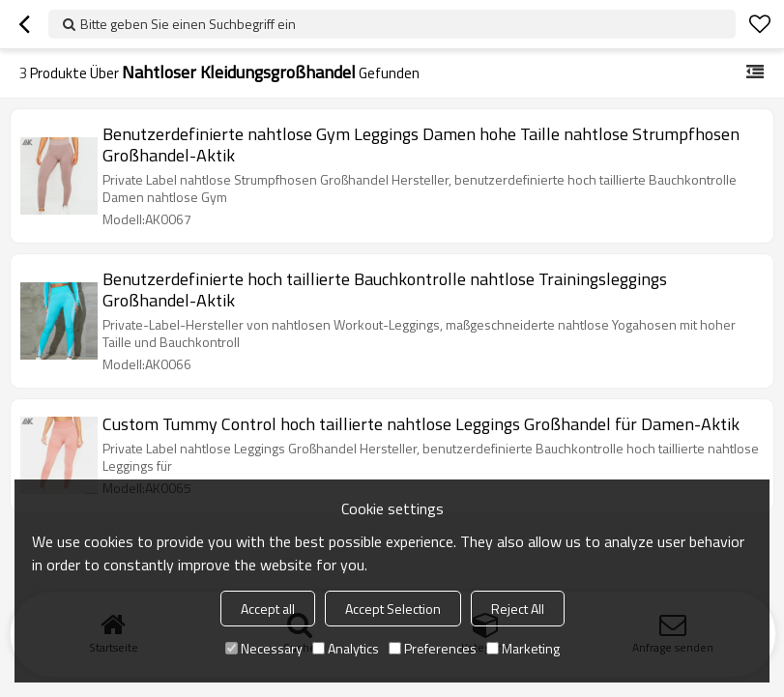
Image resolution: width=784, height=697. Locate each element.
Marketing (523, 648)
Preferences (433, 648)
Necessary (264, 648)
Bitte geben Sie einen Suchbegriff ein (188, 24)
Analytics (346, 648)
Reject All (518, 609)
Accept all (268, 609)
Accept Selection (393, 609)
